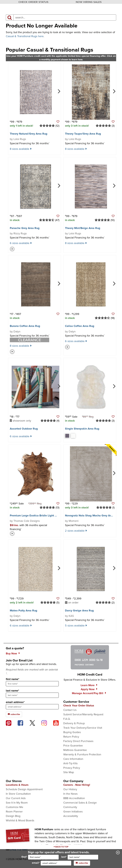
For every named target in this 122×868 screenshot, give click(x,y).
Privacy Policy (72, 768)
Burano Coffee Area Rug (25, 326)
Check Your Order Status (79, 705)
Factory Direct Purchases (78, 741)
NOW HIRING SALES (89, 2)
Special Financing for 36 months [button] (30, 143)
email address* (15, 702)
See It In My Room (17, 803)
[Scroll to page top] (61, 847)
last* (80, 857)
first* (40, 857)
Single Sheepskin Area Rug (82, 429)
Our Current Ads (16, 798)
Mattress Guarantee (75, 750)
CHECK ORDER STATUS (33, 2)
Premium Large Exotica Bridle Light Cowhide (38, 515)
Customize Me (14, 807)
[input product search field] (65, 17)
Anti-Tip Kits (70, 763)
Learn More (88, 685)
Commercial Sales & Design (80, 803)
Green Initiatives (73, 812)
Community (70, 807)
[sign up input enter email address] (32, 707)
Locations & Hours (17, 785)
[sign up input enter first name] (32, 684)
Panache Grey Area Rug (25, 228)
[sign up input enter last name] (32, 695)
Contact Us (70, 710)
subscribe (82, 863)
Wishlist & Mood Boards (20, 820)
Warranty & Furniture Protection (82, 754)
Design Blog (13, 816)
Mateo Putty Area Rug (24, 610)
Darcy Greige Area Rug (79, 610)
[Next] (59, 91)
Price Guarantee (73, 746)
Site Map (69, 772)
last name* (12, 691)
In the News (70, 794)
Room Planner (14, 812)
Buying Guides (72, 732)
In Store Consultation (18, 794)
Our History (70, 789)
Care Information (73, 759)
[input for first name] (43, 857)
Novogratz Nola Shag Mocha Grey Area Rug (92, 515)
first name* (12, 679)
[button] (58, 122)
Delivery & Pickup (74, 723)
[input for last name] (83, 857)
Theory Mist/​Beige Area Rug (83, 228)
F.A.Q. (67, 719)
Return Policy (71, 737)
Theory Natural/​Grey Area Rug (29, 134)
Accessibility (71, 816)
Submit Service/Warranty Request (83, 714)
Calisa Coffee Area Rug (80, 326)
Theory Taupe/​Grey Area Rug (83, 134)
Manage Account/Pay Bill (88, 693)
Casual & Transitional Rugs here (25, 36)
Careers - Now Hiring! (77, 785)
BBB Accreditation (74, 798)
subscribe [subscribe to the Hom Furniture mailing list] (14, 714)
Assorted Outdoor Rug (24, 429)
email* (52, 863)
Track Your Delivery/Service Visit (83, 728)
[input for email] (56, 863)
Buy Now (11, 653)
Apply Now (88, 689)
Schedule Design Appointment (24, 789)
